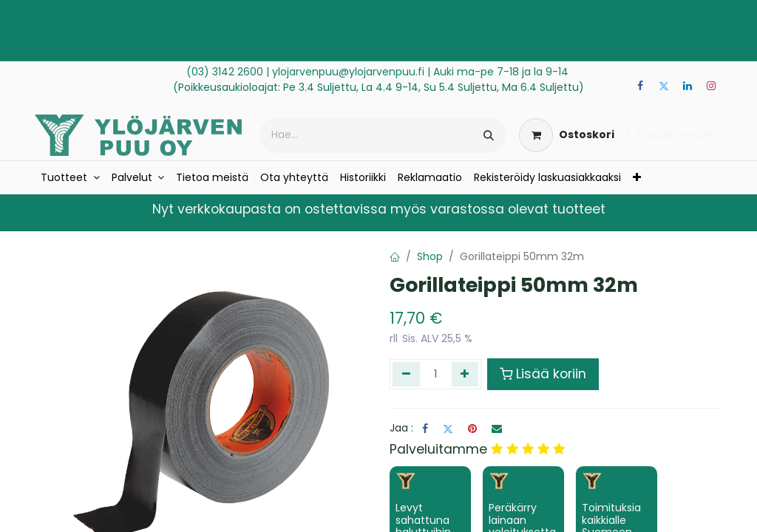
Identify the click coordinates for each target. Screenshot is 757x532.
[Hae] (489, 135)
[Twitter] (664, 86)
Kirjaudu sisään (675, 134)
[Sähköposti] (497, 429)
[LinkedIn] (688, 86)
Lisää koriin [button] (543, 374)
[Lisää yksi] (465, 374)
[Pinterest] (472, 429)
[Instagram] (711, 86)
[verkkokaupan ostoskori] (567, 135)
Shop (430, 256)
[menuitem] (70, 178)
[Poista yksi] (406, 374)
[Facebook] (640, 86)
